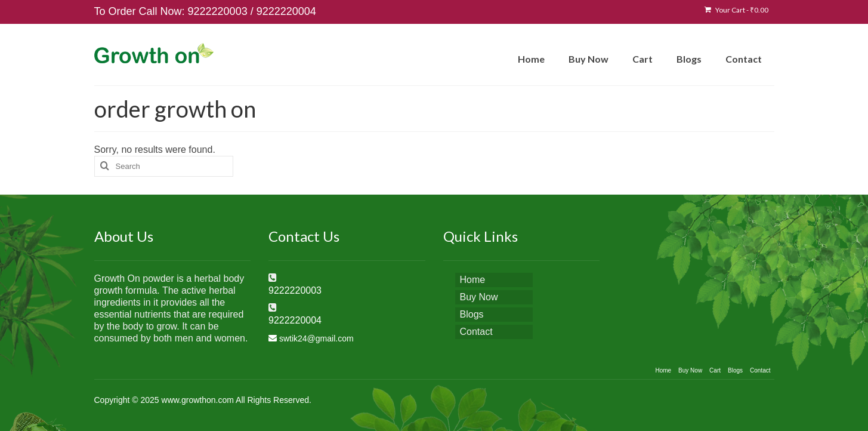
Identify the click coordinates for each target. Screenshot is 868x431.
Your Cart (736, 10)
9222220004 (286, 11)
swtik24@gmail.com (316, 338)
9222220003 (218, 11)
